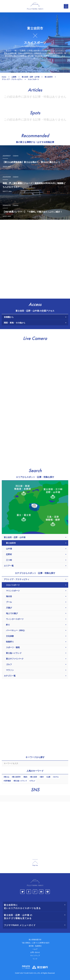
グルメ (33, 781)
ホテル (56, 777)
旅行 (42, 777)
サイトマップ (35, 956)
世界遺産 (8, 781)
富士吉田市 (17, 777)
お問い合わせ (35, 952)
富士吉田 (34, 777)
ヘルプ (35, 949)
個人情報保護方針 (35, 940)
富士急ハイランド (21, 781)
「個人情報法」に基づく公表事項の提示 (35, 943)
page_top (35, 863)
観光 (26, 777)
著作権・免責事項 (35, 946)
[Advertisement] (35, 258)
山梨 (49, 777)
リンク (35, 959)
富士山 (7, 777)
